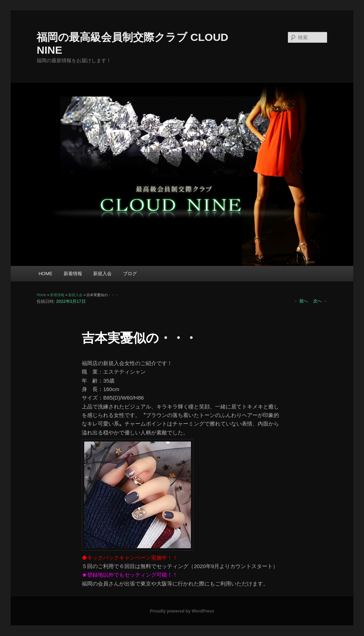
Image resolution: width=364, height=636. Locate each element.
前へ (301, 301)
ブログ (130, 274)
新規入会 (102, 274)
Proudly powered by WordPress (182, 611)
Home (41, 295)
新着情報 (73, 274)
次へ (320, 301)
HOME (45, 274)
